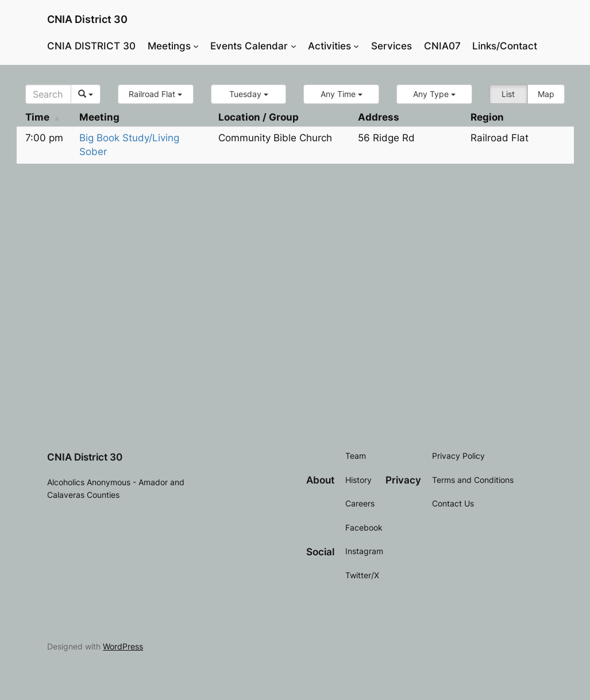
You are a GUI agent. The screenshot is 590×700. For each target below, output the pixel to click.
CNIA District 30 (87, 19)
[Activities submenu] (356, 46)
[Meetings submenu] (196, 46)
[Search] (49, 94)
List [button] (508, 94)
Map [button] (546, 94)
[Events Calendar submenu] (294, 46)
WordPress (123, 646)
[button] (156, 94)
